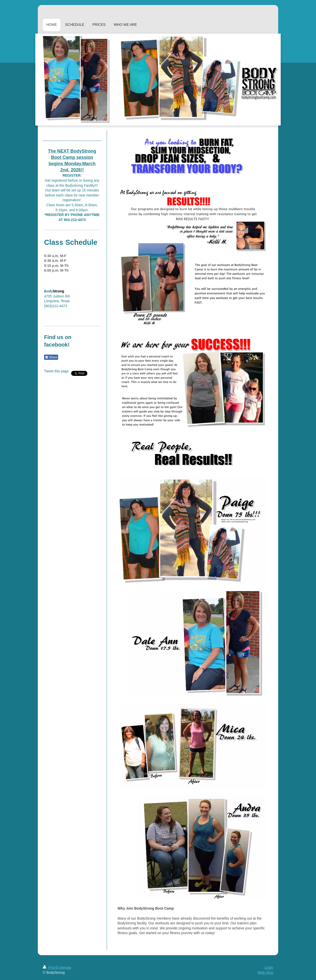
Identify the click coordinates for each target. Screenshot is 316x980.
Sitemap (65, 967)
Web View (265, 972)
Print (50, 967)
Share (51, 357)
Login (269, 967)
